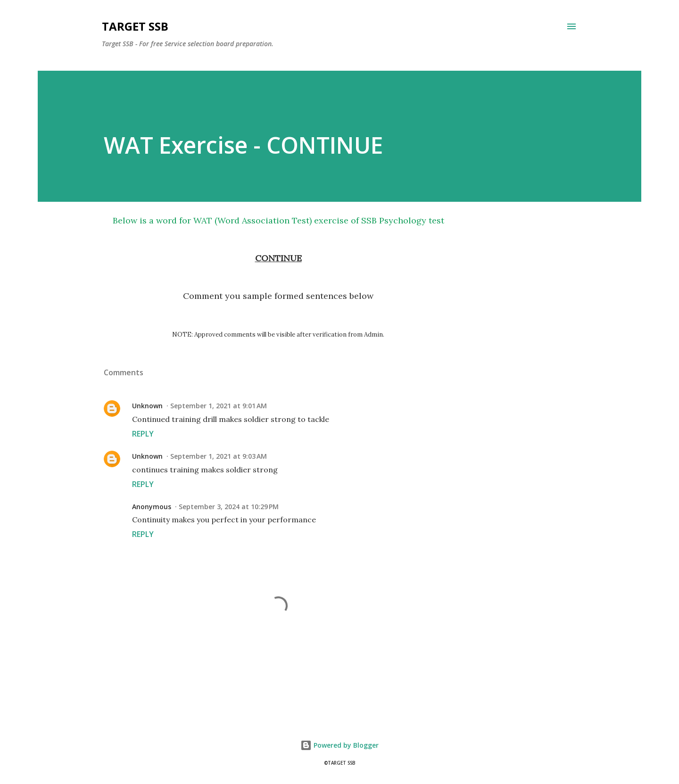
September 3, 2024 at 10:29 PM (229, 507)
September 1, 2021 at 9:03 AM (219, 456)
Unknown (147, 406)
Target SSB (135, 26)
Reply (143, 434)
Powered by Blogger (339, 745)
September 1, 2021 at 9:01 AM (219, 406)
